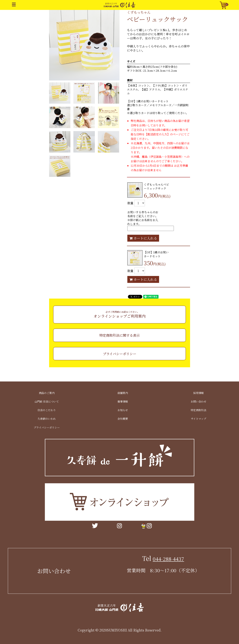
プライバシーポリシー (120, 354)
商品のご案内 (47, 393)
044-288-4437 (168, 559)
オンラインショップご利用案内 (120, 314)
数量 (130, 203)
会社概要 (123, 419)
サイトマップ (198, 419)
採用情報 (198, 393)
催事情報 (123, 401)
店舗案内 (123, 393)
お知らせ (123, 410)
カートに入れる (143, 238)
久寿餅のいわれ (47, 419)
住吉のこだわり (47, 410)
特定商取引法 (198, 410)
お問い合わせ (198, 401)
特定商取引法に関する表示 (119, 335)
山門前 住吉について (47, 401)
